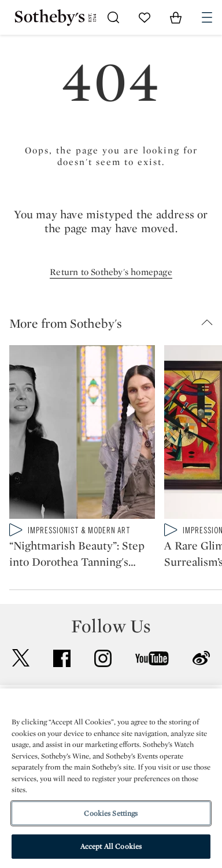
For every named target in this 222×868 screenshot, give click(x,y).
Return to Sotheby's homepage (111, 272)
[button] (116, 323)
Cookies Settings (111, 813)
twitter (21, 658)
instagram (103, 658)
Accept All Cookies (111, 846)
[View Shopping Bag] (176, 17)
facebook (62, 658)
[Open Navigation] (207, 17)
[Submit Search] (113, 17)
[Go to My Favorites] (145, 17)
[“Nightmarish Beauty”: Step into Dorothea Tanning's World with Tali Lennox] (82, 434)
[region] (111, 778)
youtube (152, 658)
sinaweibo (201, 658)
